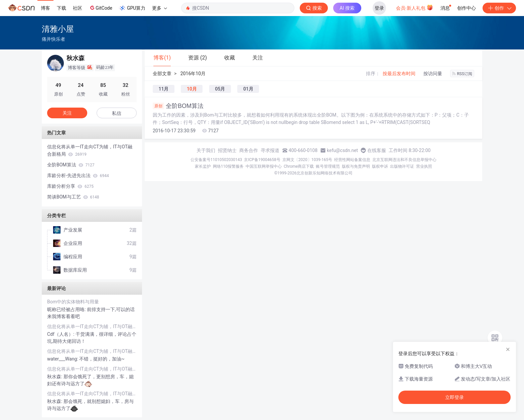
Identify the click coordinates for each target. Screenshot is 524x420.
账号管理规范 (328, 166)
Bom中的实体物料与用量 (73, 302)
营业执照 (424, 166)
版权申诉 (380, 166)
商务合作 (249, 150)
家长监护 (203, 166)
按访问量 (433, 74)
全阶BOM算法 (178, 106)
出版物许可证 (402, 166)
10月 (192, 89)
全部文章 (162, 74)
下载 (61, 8)
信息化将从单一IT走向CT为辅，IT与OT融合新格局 (90, 150)
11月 (164, 89)
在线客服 (377, 150)
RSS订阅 (462, 74)
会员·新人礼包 (415, 7)
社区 (78, 8)
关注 (67, 113)
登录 (379, 8)
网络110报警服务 (228, 166)
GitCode (101, 8)
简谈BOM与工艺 (73, 197)
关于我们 (206, 150)
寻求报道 (270, 150)
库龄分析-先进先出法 (78, 175)
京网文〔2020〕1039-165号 (307, 160)
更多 (159, 8)
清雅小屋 (58, 29)
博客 (45, 8)
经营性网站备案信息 (352, 160)
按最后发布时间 (399, 74)
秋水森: (55, 377)
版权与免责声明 (356, 166)
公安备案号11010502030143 (216, 160)
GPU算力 (132, 8)
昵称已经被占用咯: (67, 309)
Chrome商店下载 (299, 166)
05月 (220, 89)
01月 (248, 89)
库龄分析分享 (70, 186)
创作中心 (467, 8)
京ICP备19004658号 (262, 160)
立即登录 (454, 397)
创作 (499, 8)
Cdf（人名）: (61, 334)
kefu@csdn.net (342, 150)
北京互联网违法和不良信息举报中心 (404, 160)
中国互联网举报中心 (264, 166)
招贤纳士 (227, 150)
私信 (117, 113)
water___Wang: (63, 359)
